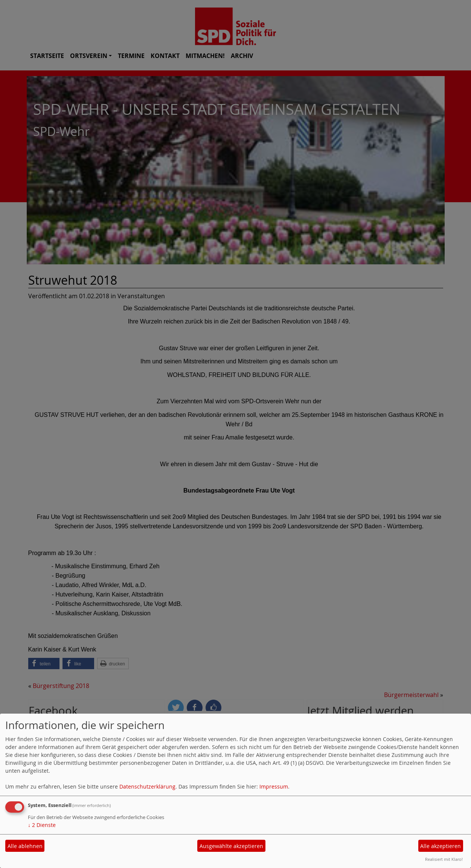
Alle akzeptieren (441, 846)
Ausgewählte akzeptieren (231, 846)
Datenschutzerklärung (147, 786)
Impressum (274, 786)
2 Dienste (42, 825)
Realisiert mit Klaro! (444, 859)
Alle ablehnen (25, 846)
